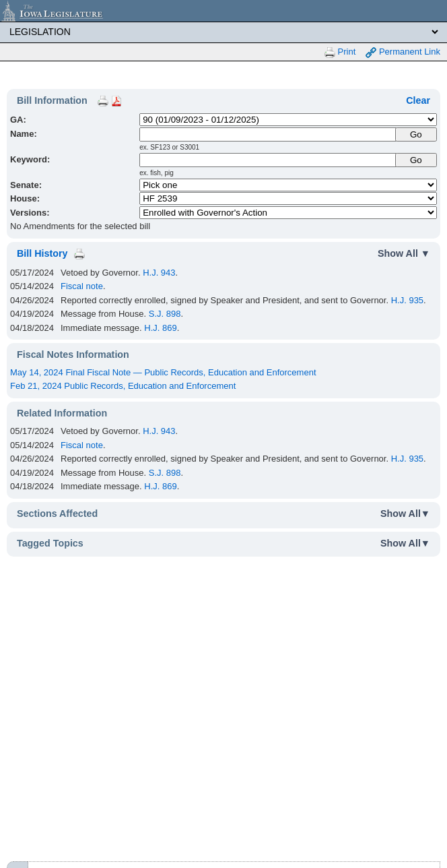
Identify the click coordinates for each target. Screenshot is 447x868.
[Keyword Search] (268, 160)
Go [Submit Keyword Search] (416, 160)
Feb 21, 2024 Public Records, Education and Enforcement (123, 386)
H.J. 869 (160, 328)
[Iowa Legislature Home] (224, 11)
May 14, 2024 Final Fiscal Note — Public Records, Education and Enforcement (163, 372)
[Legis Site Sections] (224, 32)
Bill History (42, 253)
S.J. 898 (165, 314)
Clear (418, 100)
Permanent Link (403, 52)
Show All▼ (405, 514)
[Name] (268, 134)
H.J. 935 (407, 300)
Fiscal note (82, 286)
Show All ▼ (404, 253)
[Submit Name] (416, 134)
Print (340, 52)
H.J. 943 (159, 273)
